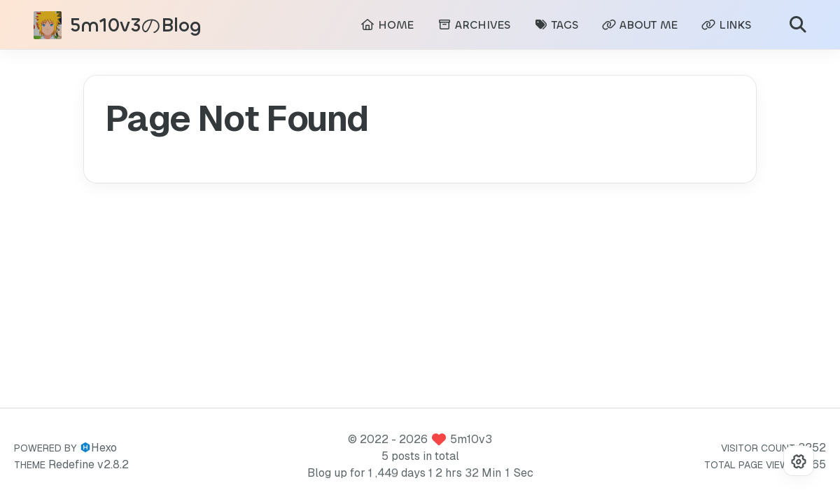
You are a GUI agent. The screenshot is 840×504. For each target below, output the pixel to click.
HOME (387, 25)
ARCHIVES (474, 25)
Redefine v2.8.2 (89, 464)
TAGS (556, 25)
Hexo (104, 448)
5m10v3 (471, 439)
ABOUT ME (640, 25)
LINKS (726, 25)
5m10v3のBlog (136, 26)
